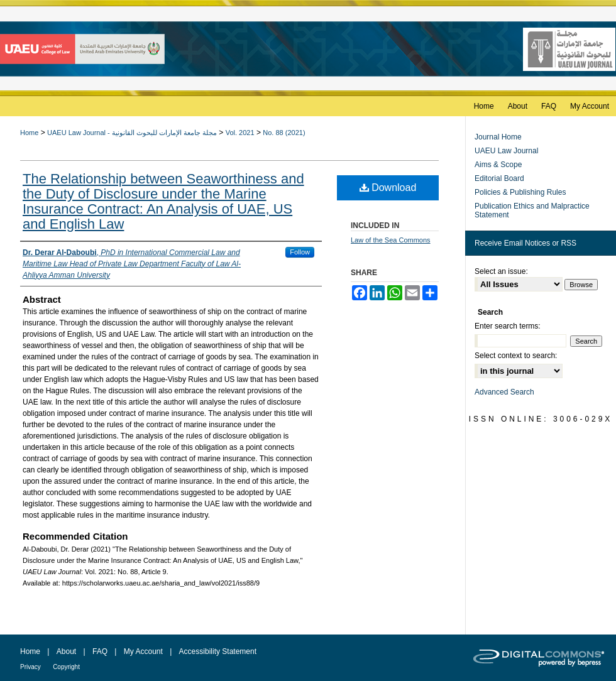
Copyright (66, 667)
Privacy (30, 667)
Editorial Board (499, 178)
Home (29, 133)
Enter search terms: (508, 326)
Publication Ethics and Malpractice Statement (532, 210)
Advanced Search (504, 392)
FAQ (100, 651)
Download (388, 188)
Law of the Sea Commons (391, 240)
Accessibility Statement (218, 651)
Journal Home (498, 137)
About (66, 651)
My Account (143, 651)
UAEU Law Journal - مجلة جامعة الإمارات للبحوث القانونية (132, 133)
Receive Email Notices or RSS (525, 243)
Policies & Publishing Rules (520, 192)
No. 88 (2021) (284, 133)
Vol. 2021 (240, 133)
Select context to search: (516, 356)
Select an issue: (501, 271)
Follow (300, 252)
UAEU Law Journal (506, 151)
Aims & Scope (498, 165)
